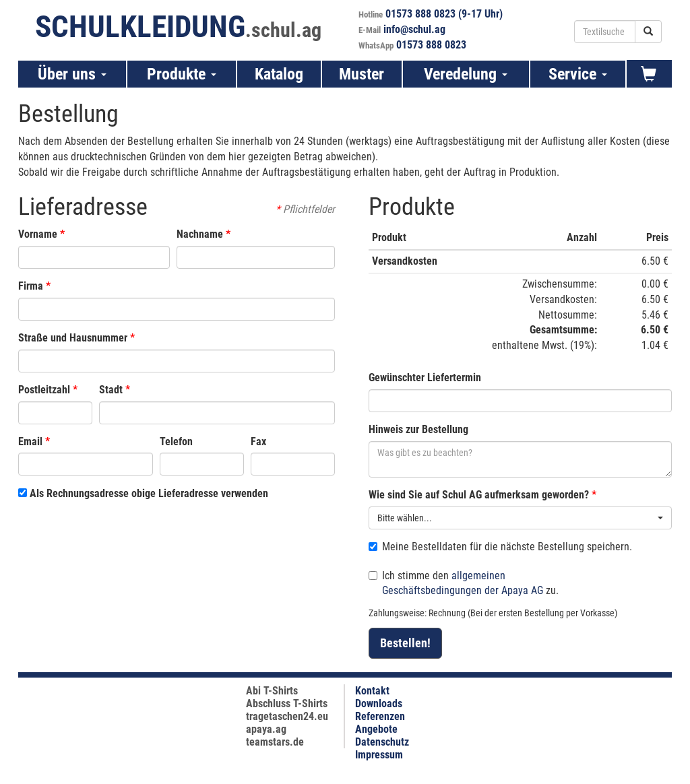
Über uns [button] (72, 74)
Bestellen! (405, 643)
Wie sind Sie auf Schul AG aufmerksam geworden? (479, 495)
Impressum (379, 755)
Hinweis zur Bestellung (418, 429)
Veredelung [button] (466, 74)
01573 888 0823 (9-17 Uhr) (444, 14)
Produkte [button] (182, 74)
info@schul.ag (414, 29)
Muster (362, 74)
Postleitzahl (44, 390)
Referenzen (380, 716)
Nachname (200, 234)
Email (30, 442)
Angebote (376, 729)
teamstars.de (275, 742)
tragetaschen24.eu (287, 716)
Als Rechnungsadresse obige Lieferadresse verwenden (143, 493)
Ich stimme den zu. (464, 583)
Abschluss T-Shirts (287, 704)
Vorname (38, 234)
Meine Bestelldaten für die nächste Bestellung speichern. (500, 547)
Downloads (379, 704)
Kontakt (372, 691)
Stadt (111, 390)
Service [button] (578, 74)
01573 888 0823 (431, 45)
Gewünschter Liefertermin (425, 378)
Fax (258, 442)
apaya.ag (266, 729)
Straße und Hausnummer (73, 338)
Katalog (279, 74)
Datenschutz (382, 742)
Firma (31, 286)
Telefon (176, 442)
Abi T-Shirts (272, 691)
